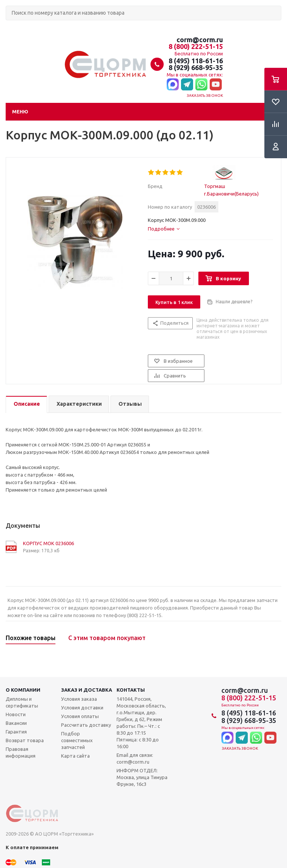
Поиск (10, 27)
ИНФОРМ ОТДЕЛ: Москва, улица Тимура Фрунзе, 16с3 (142, 777)
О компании (23, 690)
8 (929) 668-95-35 (196, 67)
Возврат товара (25, 740)
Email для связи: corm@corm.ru (135, 758)
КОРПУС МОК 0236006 (48, 543)
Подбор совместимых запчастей (77, 740)
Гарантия (16, 732)
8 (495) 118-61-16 (196, 61)
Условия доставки (82, 708)
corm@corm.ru (200, 40)
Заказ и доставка (87, 690)
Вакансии (16, 723)
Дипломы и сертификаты (22, 702)
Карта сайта (75, 756)
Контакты (131, 690)
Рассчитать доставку (86, 725)
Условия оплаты (80, 716)
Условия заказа (79, 699)
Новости (16, 714)
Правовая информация (21, 752)
